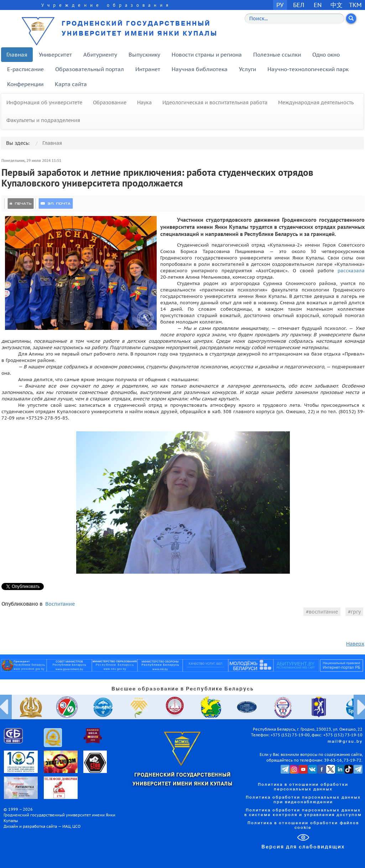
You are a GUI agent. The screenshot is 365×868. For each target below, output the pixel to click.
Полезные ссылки (277, 55)
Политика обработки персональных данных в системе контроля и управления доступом (303, 813)
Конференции (25, 84)
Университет (55, 55)
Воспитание (60, 604)
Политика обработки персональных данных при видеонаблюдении (303, 800)
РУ (280, 5)
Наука (144, 102)
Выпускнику (144, 55)
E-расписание (25, 69)
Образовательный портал (90, 69)
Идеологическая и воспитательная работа (215, 102)
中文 (337, 5)
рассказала (351, 270)
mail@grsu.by (345, 742)
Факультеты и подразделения (43, 120)
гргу (356, 612)
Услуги (247, 69)
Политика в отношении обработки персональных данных (303, 787)
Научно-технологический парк (308, 69)
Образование (110, 102)
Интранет (148, 69)
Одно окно (326, 55)
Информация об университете (44, 102)
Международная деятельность (316, 102)
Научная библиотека (200, 69)
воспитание (323, 612)
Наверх (355, 644)
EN (318, 5)
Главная (17, 55)
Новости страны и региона (207, 55)
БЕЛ (299, 5)
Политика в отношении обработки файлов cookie (303, 825)
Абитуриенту (100, 55)
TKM (355, 5)
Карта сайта (71, 84)
